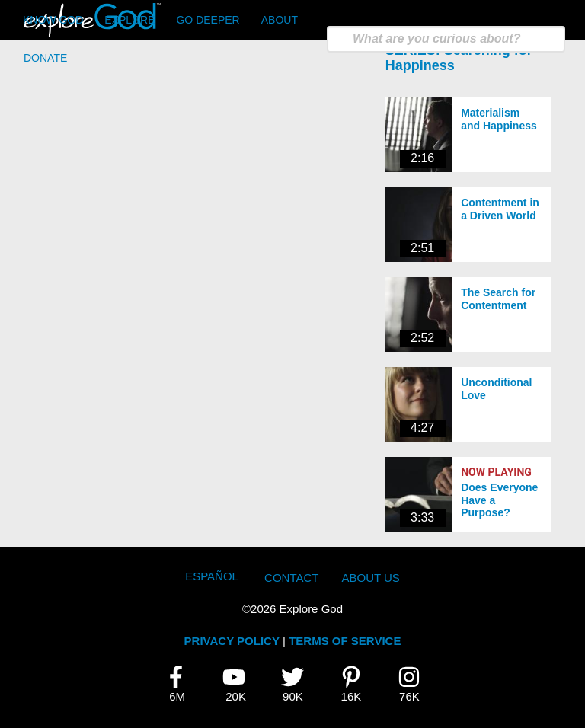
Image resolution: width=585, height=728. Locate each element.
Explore (129, 20)
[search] (446, 39)
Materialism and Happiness (499, 119)
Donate (45, 58)
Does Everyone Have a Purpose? (499, 500)
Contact (291, 578)
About (280, 20)
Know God (53, 20)
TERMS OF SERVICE (345, 641)
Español (212, 576)
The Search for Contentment (498, 299)
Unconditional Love (496, 389)
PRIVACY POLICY (232, 641)
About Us (370, 578)
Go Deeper (208, 20)
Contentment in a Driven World (500, 209)
